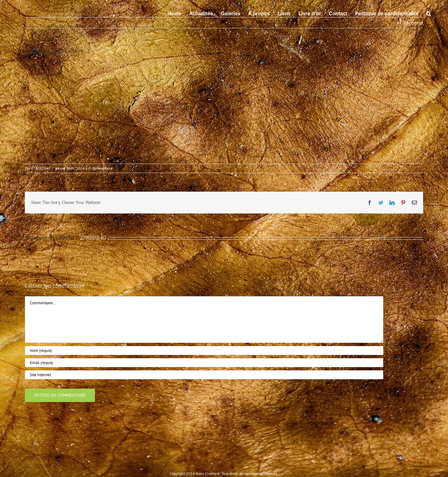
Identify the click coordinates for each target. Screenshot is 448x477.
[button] (429, 13)
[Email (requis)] (204, 363)
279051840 (41, 168)
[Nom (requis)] (204, 351)
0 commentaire (101, 168)
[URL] (204, 375)
